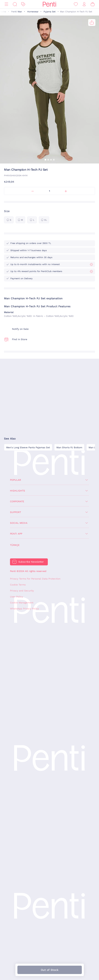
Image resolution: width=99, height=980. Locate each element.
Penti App (16, 534)
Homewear (33, 12)
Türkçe (15, 545)
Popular (15, 480)
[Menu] (6, 4)
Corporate (17, 501)
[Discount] (23, 4)
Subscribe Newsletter (31, 562)
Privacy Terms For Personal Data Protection (35, 579)
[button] (45, 160)
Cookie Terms (18, 585)
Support (15, 512)
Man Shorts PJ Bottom (69, 447)
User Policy (16, 597)
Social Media (19, 523)
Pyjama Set (50, 12)
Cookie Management (22, 603)
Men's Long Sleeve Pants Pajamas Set (28, 447)
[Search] (15, 4)
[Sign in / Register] (84, 4)
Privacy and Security (22, 591)
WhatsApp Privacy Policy (24, 609)
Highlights (17, 491)
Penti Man (17, 12)
